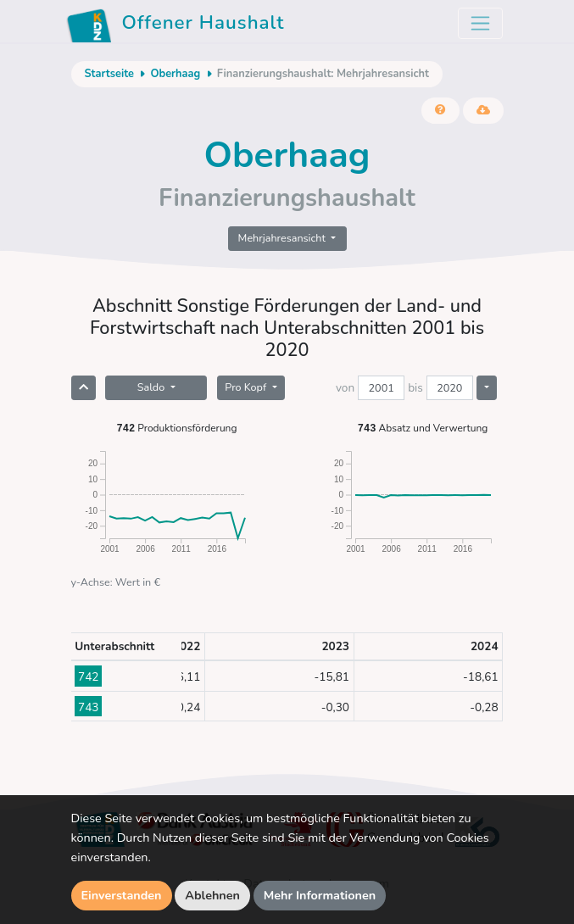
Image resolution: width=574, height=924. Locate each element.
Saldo (153, 387)
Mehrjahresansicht (284, 238)
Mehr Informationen (320, 895)
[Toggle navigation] (480, 23)
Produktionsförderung (177, 428)
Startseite (109, 74)
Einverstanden (122, 895)
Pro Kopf (247, 387)
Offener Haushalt (176, 25)
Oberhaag (175, 74)
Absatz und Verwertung (423, 428)
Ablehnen (212, 895)
